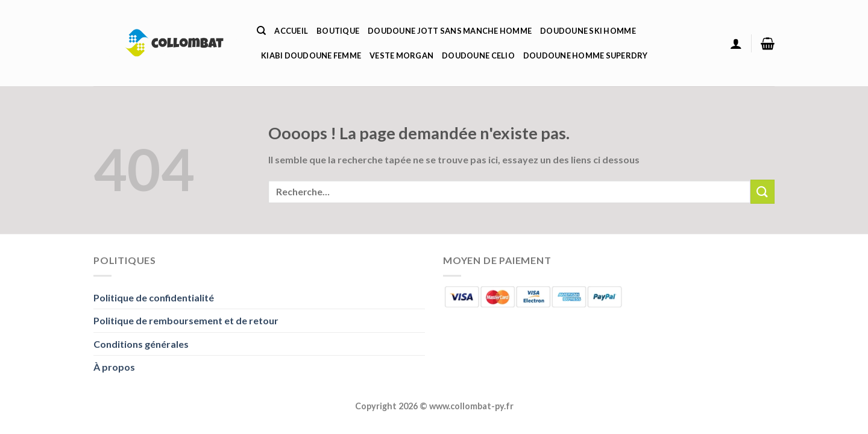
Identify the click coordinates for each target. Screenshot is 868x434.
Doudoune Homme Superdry (586, 55)
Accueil (291, 31)
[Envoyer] (763, 191)
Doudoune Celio (478, 55)
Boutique (338, 31)
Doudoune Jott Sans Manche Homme (450, 31)
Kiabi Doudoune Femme (311, 55)
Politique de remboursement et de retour (186, 320)
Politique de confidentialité (154, 297)
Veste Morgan (401, 55)
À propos (114, 367)
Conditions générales (141, 344)
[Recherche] (261, 31)
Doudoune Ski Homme (588, 31)
